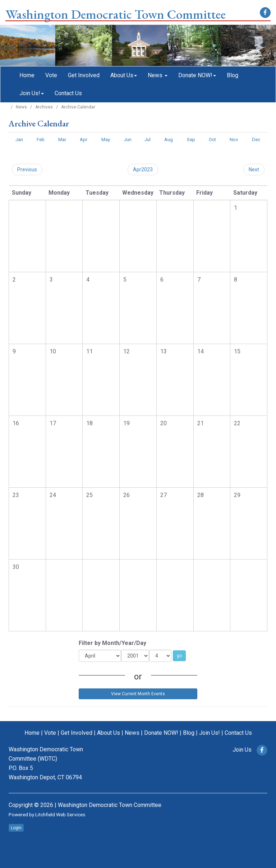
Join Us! (32, 93)
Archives (44, 107)
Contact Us (68, 93)
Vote (51, 75)
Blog (233, 75)
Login (16, 828)
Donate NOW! (197, 75)
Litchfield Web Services (60, 814)
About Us (124, 75)
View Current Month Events (138, 694)
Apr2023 (143, 170)
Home (27, 75)
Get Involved (84, 75)
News (158, 75)
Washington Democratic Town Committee (116, 14)
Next (254, 170)
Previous (27, 170)
